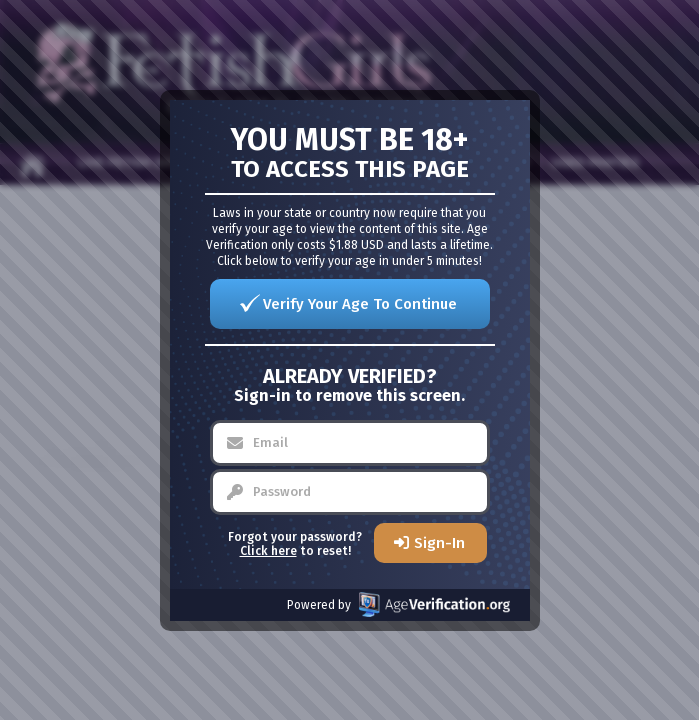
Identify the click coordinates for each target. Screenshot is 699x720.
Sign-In (439, 543)
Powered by (398, 604)
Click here (268, 551)
